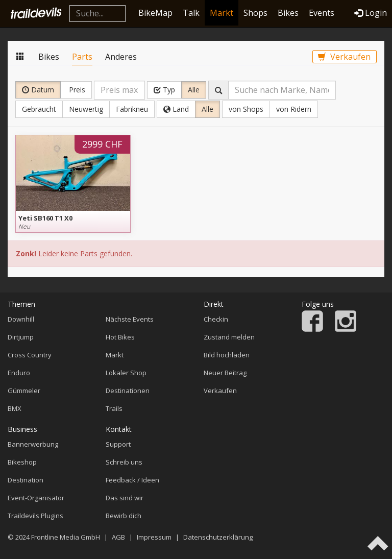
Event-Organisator (36, 498)
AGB (118, 537)
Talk (191, 13)
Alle (194, 90)
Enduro (19, 373)
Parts (82, 57)
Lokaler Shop (126, 373)
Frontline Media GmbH (66, 537)
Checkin (216, 319)
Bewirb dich (124, 516)
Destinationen (128, 391)
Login (371, 13)
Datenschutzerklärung (218, 537)
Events (322, 13)
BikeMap (155, 13)
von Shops (246, 109)
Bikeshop (22, 462)
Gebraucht (39, 109)
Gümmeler (24, 391)
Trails (114, 408)
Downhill (21, 319)
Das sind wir (125, 498)
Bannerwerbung (33, 444)
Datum (38, 90)
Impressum (154, 537)
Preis (76, 90)
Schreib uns (124, 462)
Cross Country (30, 355)
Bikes (288, 13)
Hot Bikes (120, 337)
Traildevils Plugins (35, 516)
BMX (15, 408)
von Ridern (294, 109)
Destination (26, 480)
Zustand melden (229, 337)
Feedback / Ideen (132, 480)
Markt (222, 13)
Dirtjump (21, 337)
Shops (255, 13)
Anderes (121, 57)
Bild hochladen (227, 355)
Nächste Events (130, 319)
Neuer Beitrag (225, 373)
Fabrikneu (132, 109)
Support (118, 444)
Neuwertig (86, 109)
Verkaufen (344, 57)
